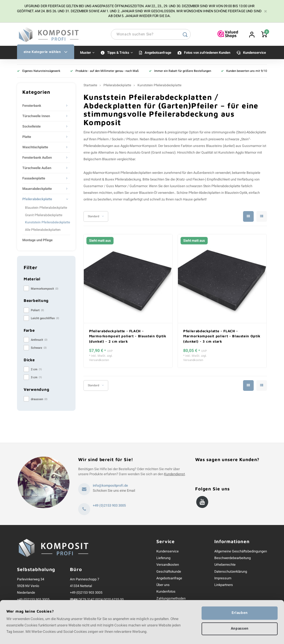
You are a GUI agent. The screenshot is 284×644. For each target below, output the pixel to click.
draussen (39, 400)
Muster (87, 53)
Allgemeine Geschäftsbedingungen (241, 552)
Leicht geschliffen (45, 319)
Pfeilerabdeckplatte (37, 200)
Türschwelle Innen (36, 117)
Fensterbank (32, 106)
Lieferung (163, 559)
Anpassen (240, 629)
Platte (27, 138)
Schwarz (39, 349)
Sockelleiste (32, 127)
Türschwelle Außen (37, 169)
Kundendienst (174, 475)
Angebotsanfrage (158, 53)
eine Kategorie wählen (46, 52)
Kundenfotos (166, 592)
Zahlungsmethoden (171, 599)
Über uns (163, 585)
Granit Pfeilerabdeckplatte (44, 216)
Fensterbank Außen (37, 158)
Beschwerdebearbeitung (233, 559)
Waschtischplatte (35, 148)
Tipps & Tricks (120, 53)
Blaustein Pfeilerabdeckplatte (46, 208)
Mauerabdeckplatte (37, 190)
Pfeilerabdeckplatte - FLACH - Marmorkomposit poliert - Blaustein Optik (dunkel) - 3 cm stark (222, 337)
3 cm (36, 378)
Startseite (90, 86)
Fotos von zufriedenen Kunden (207, 53)
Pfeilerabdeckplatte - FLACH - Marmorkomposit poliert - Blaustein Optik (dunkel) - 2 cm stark (128, 337)
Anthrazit (39, 341)
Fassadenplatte (34, 179)
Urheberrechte (225, 565)
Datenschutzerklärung (231, 572)
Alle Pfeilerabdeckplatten (43, 230)
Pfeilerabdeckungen (98, 146)
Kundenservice (254, 53)
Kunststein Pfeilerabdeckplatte (48, 223)
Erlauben (240, 613)
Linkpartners (224, 585)
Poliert (37, 311)
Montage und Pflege (37, 241)
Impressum (223, 579)
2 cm (36, 370)
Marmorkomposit (45, 289)
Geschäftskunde (169, 572)
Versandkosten (99, 361)
